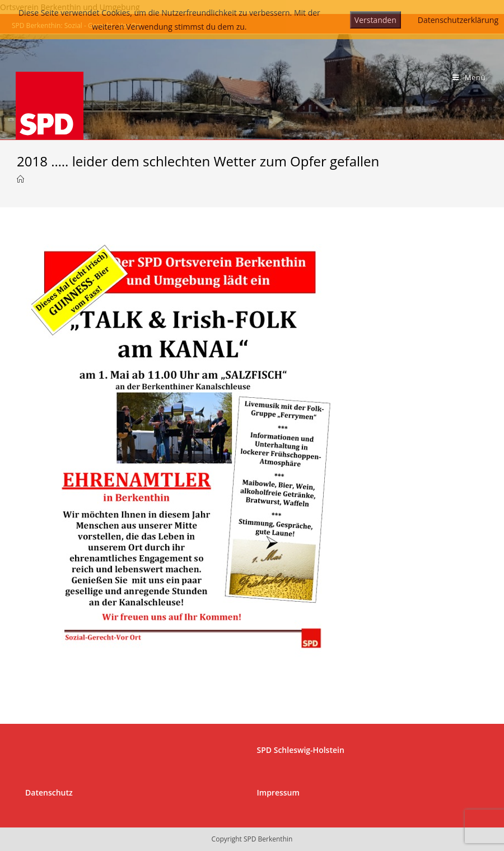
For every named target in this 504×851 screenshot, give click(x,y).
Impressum (278, 792)
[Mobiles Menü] (469, 78)
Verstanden (375, 20)
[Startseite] (20, 179)
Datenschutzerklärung (458, 20)
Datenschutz (49, 792)
